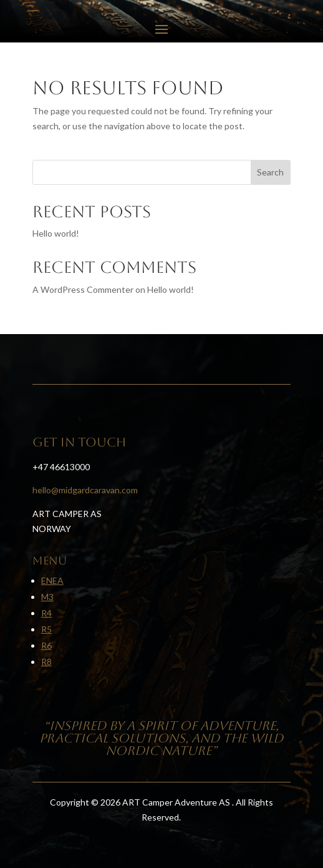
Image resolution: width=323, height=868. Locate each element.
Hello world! (56, 233)
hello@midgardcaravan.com (85, 490)
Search (270, 172)
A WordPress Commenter (83, 289)
